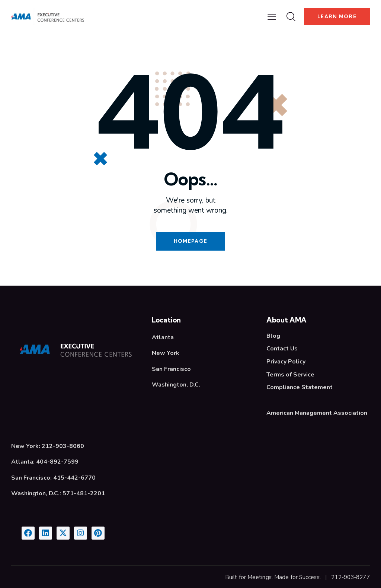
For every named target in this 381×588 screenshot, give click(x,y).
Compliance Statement (300, 387)
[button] (272, 17)
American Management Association (317, 412)
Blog (273, 336)
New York (166, 353)
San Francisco (171, 369)
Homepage (190, 241)
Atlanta (163, 337)
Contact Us (282, 349)
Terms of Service (290, 374)
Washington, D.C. (176, 385)
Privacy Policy (286, 361)
